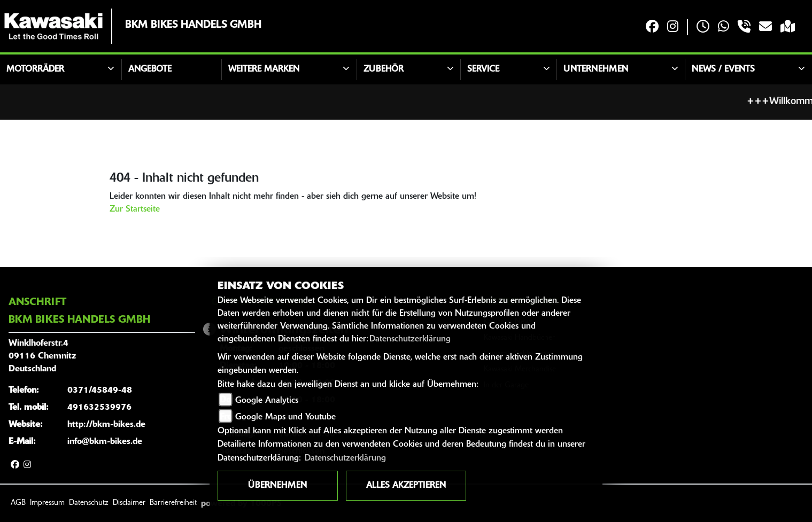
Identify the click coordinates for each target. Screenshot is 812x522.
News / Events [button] (723, 69)
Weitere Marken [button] (264, 69)
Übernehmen (277, 486)
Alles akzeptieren (406, 486)
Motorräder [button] (35, 69)
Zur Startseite (135, 209)
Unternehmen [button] (596, 69)
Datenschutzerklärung (410, 339)
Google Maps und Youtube (285, 417)
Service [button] (483, 69)
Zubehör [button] (384, 69)
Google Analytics (267, 401)
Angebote (150, 69)
